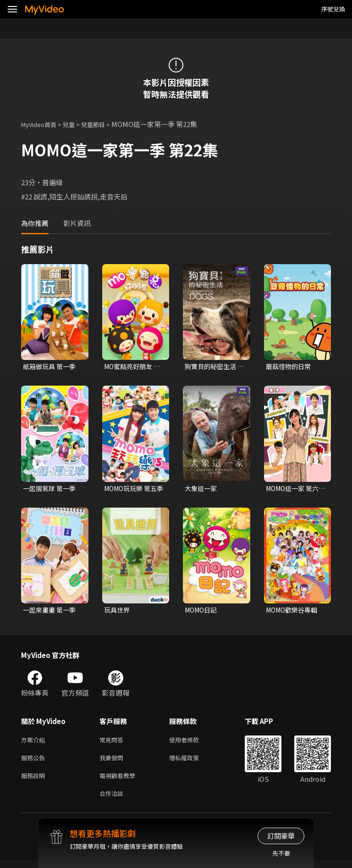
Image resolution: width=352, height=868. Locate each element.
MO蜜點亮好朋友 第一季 (130, 367)
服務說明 (35, 782)
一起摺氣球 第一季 (51, 489)
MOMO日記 (203, 612)
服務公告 (35, 762)
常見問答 (113, 743)
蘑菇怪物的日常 (290, 367)
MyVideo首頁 (42, 124)
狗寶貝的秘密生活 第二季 (212, 367)
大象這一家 (202, 489)
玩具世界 (118, 612)
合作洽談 (113, 801)
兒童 (76, 124)
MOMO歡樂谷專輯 (294, 612)
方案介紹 (35, 743)
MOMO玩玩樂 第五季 (133, 490)
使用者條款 (192, 743)
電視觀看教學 (120, 782)
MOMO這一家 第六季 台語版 (295, 490)
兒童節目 (103, 124)
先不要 (281, 853)
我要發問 (113, 762)
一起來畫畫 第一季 (51, 612)
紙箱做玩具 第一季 (51, 367)
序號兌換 (333, 9)
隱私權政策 (192, 762)
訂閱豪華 (281, 836)
